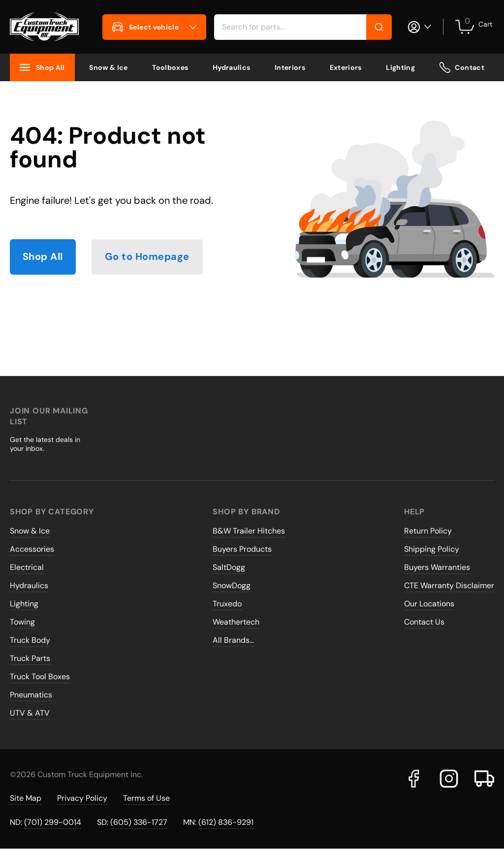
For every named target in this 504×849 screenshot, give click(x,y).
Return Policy (428, 531)
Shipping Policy (432, 549)
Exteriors (346, 67)
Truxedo (227, 604)
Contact (461, 67)
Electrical (27, 567)
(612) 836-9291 (226, 822)
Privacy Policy (82, 798)
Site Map (26, 798)
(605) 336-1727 (139, 822)
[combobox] (303, 27)
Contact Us (424, 622)
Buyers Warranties (437, 567)
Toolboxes (170, 67)
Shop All (43, 257)
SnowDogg (232, 585)
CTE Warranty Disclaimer (449, 585)
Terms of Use (146, 798)
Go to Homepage (147, 257)
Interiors (290, 67)
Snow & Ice (109, 67)
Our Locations (429, 604)
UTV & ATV (30, 713)
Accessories (32, 549)
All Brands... (233, 640)
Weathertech (236, 622)
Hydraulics (232, 67)
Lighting (400, 67)
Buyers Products (242, 549)
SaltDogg (229, 567)
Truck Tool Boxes (40, 676)
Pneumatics (31, 695)
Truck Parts (30, 658)
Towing (22, 622)
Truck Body (30, 640)
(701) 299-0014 (53, 822)
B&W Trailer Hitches (249, 531)
